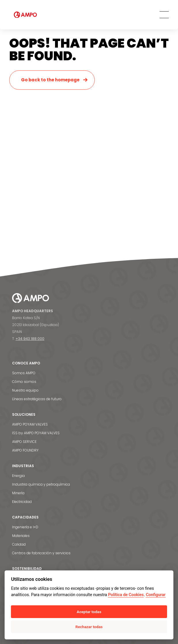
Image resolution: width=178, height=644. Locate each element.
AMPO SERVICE (24, 442)
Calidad (19, 544)
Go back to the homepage (50, 80)
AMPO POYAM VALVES (30, 424)
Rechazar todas (89, 627)
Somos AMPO (24, 373)
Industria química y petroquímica (41, 484)
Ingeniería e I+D (25, 527)
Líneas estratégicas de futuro (37, 399)
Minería (18, 493)
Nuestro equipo (25, 390)
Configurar (156, 595)
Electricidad (22, 502)
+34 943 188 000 (30, 339)
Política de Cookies (126, 595)
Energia (18, 476)
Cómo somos (24, 382)
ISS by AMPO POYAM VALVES (36, 433)
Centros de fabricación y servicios (41, 553)
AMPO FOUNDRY (25, 450)
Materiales (21, 536)
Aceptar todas (89, 612)
